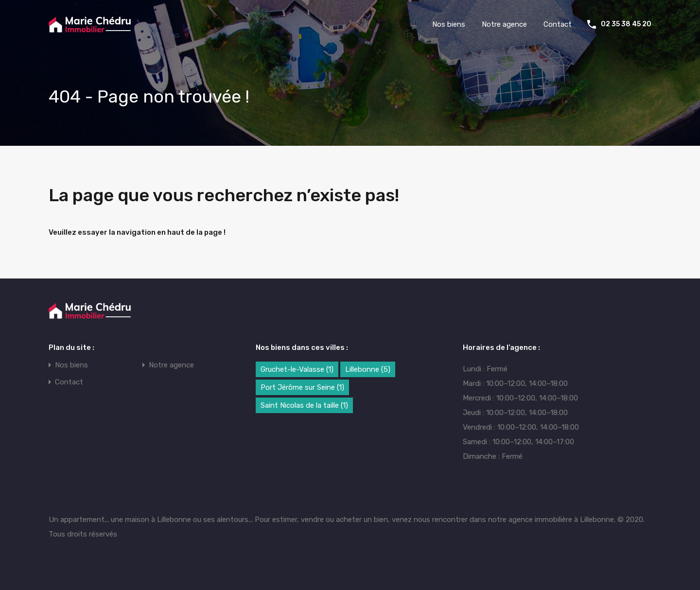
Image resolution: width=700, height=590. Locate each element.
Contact (558, 24)
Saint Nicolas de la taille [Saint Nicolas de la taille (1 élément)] (304, 405)
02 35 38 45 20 (626, 24)
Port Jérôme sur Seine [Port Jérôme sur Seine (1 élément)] (302, 387)
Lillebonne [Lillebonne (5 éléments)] (368, 369)
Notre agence (504, 24)
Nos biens (449, 24)
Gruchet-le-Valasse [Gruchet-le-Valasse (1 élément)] (297, 369)
